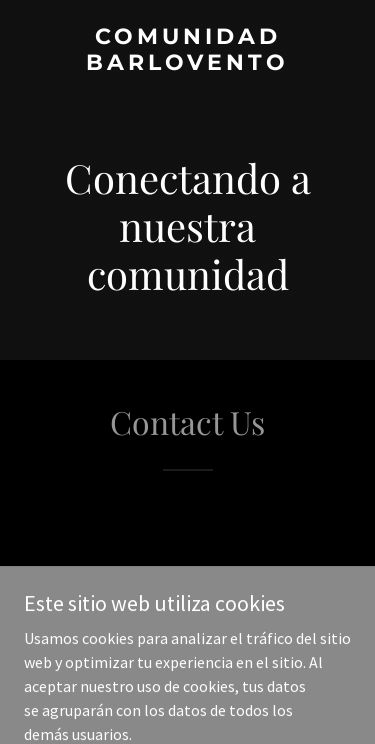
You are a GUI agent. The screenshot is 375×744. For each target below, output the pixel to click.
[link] (187, 64)
